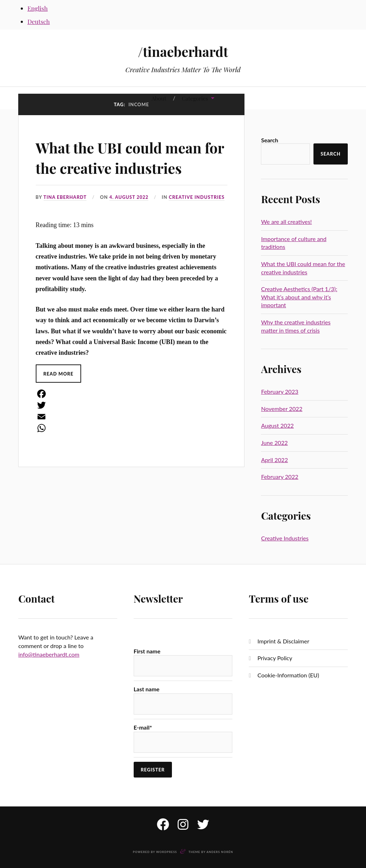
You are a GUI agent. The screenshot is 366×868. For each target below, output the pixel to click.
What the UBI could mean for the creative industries (129, 157)
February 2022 (280, 477)
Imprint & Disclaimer (283, 641)
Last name (147, 689)
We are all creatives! (286, 222)
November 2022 (282, 409)
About (159, 98)
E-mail (143, 727)
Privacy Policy (275, 658)
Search (269, 140)
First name (147, 651)
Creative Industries (198, 197)
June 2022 (274, 443)
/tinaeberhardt (183, 51)
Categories (195, 98)
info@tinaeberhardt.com (49, 654)
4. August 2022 (130, 197)
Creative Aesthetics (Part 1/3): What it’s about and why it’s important (299, 297)
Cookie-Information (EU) (288, 675)
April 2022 (274, 460)
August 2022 (277, 425)
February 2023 (280, 391)
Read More (59, 373)
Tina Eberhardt (65, 197)
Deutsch (39, 21)
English (38, 8)
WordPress (167, 852)
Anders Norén (220, 852)
